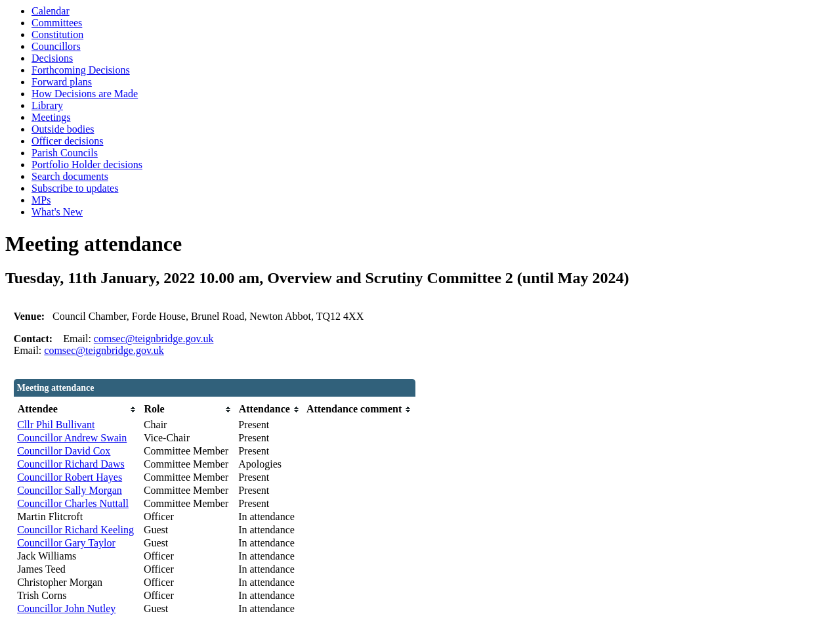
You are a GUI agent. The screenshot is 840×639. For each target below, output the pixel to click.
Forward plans (62, 82)
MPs (41, 200)
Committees (57, 23)
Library (47, 105)
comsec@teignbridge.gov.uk (154, 339)
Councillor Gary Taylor (66, 543)
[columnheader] (77, 409)
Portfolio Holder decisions (87, 165)
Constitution (57, 34)
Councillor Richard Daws (71, 464)
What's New (57, 212)
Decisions (52, 58)
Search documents (70, 176)
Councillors (56, 46)
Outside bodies (63, 129)
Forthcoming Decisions (81, 70)
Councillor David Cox (64, 451)
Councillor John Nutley (66, 608)
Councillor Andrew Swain (72, 438)
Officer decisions (67, 141)
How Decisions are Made (85, 94)
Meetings (51, 117)
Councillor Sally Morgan (70, 490)
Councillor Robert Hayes (70, 477)
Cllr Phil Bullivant (56, 425)
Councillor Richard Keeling (75, 530)
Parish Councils (65, 153)
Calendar (51, 11)
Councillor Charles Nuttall (73, 503)
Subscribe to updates (75, 188)
